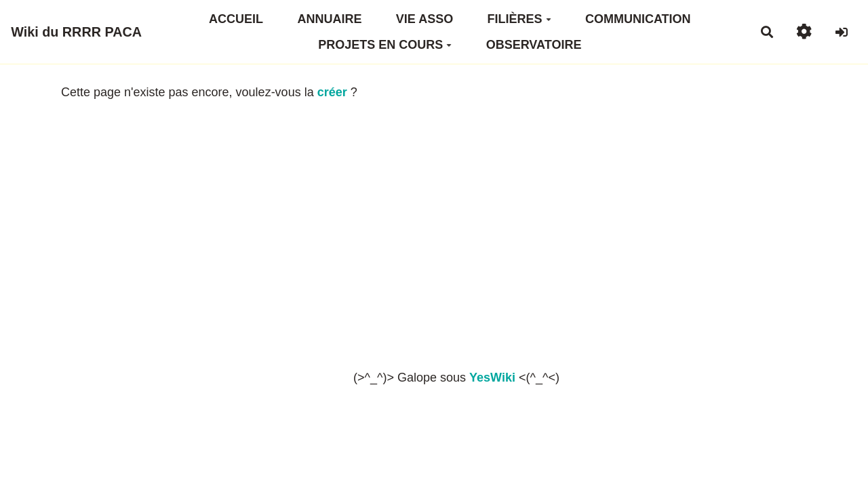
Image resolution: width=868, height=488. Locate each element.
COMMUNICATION (638, 19)
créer (332, 92)
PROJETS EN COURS (385, 45)
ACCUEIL (236, 19)
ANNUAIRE (329, 19)
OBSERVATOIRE (534, 45)
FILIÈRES (519, 19)
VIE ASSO (425, 19)
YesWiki (492, 378)
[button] (804, 32)
